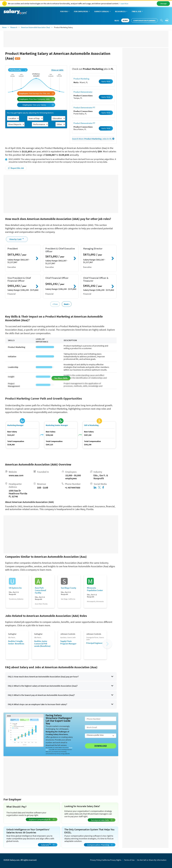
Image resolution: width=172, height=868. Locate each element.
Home (4, 27)
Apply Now (106, 81)
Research (14, 27)
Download (101, 746)
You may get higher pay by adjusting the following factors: (30, 113)
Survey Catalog (103, 12)
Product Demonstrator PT (84, 107)
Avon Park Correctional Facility (40, 590)
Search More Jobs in (93, 139)
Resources (121, 12)
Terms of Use (129, 860)
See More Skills (61, 378)
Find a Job (137, 12)
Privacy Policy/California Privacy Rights (106, 860)
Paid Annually (18, 70)
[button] (107, 644)
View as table (57, 70)
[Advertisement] (61, 194)
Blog (117, 21)
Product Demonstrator (83, 92)
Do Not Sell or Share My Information (152, 860)
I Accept (163, 4)
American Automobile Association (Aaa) (36, 27)
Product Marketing (81, 79)
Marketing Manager (15, 425)
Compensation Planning (144, 21)
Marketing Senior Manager (57, 425)
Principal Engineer (94, 643)
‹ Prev (55, 304)
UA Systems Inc (15, 588)
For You (65, 12)
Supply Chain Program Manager (68, 642)
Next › (67, 304)
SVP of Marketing (91, 425)
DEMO (125, 20)
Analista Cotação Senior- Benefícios (16, 642)
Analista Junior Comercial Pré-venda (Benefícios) (42, 644)
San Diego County (68, 588)
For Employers (82, 12)
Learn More (124, 4)
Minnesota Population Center (95, 589)
